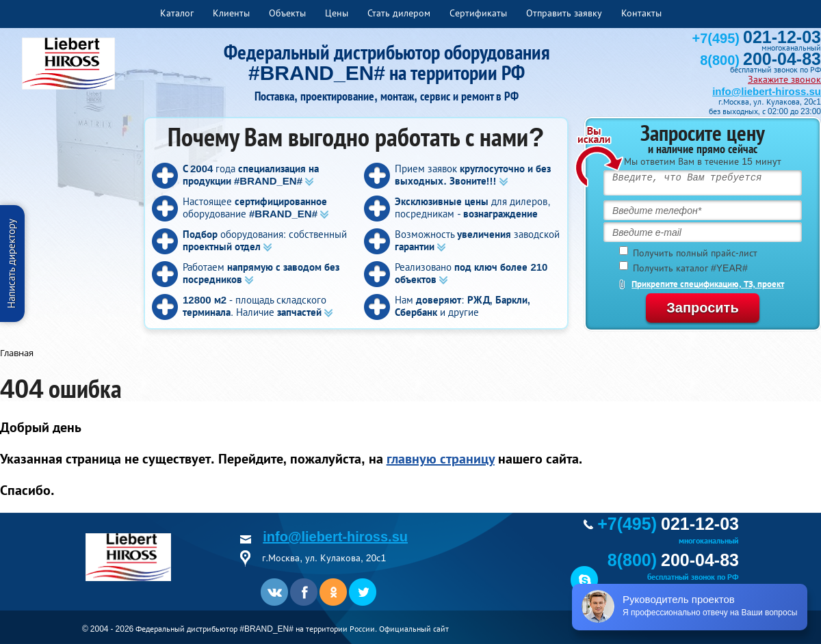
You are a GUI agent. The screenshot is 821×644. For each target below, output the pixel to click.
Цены (337, 13)
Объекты (287, 13)
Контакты (641, 13)
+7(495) (757, 38)
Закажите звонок (784, 79)
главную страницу (441, 459)
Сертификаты (478, 13)
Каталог (177, 13)
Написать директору (11, 264)
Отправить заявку (564, 13)
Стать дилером (399, 13)
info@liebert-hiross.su (767, 91)
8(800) (760, 60)
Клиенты (231, 13)
